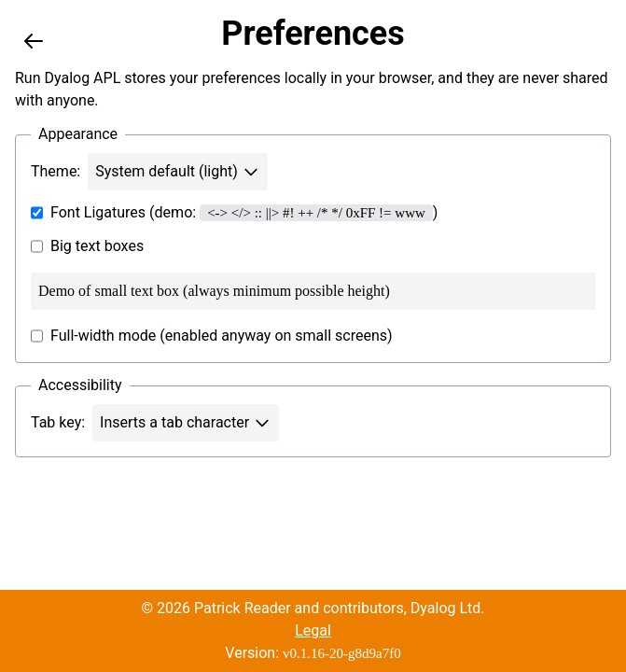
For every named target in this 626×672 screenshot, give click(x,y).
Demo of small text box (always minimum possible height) (313, 291)
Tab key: (58, 422)
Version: (313, 653)
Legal (313, 630)
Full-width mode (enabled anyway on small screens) (212, 336)
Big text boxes (87, 246)
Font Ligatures (88, 213)
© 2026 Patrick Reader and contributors (272, 608)
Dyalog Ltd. (448, 608)
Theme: (56, 171)
